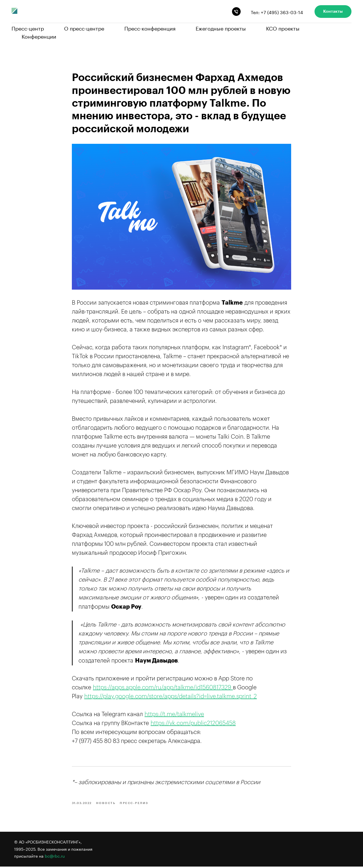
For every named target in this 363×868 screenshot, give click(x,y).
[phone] (236, 12)
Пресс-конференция (150, 28)
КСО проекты (283, 28)
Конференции (39, 36)
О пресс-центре (84, 28)
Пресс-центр (28, 28)
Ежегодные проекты (221, 28)
